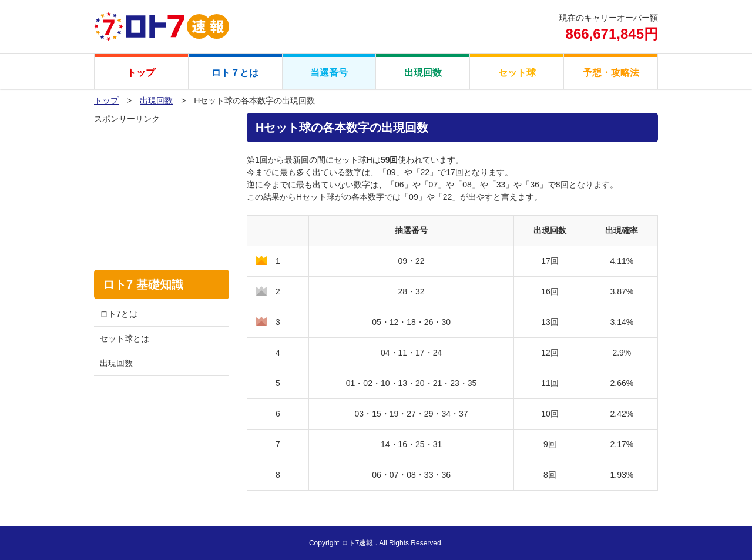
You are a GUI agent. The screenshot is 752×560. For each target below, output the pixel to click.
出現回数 (423, 73)
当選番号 (329, 73)
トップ (141, 73)
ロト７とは (235, 73)
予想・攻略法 (611, 73)
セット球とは (125, 338)
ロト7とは (119, 314)
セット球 (517, 73)
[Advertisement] (162, 184)
